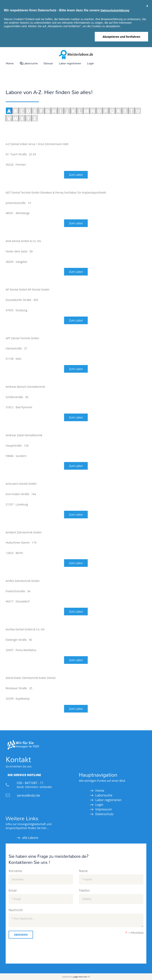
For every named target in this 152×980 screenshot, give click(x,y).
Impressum (104, 809)
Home (10, 63)
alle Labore (30, 838)
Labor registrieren (70, 63)
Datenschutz (104, 814)
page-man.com (80, 977)
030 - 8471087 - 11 (30, 783)
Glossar (48, 63)
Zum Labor (76, 175)
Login (90, 63)
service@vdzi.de (28, 795)
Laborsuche (28, 63)
